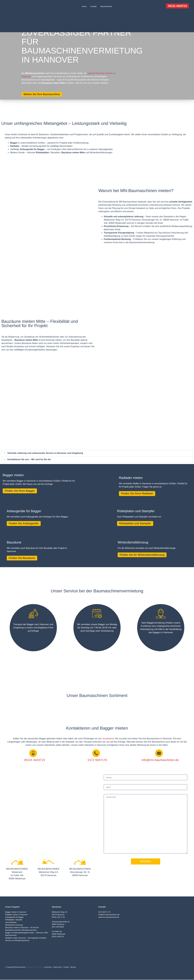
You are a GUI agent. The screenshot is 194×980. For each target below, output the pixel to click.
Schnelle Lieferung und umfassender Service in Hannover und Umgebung (45, 453)
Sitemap (73, 967)
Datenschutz (58, 967)
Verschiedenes (11, 923)
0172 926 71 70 (104, 912)
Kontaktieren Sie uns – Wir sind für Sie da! (29, 459)
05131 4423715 (58, 937)
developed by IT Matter (35, 967)
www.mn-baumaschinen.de (109, 917)
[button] (97, 453)
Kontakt (93, 6)
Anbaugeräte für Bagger (14, 917)
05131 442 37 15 (58, 917)
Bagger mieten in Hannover (16, 912)
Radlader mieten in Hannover (16, 915)
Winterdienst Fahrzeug (14, 925)
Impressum (48, 967)
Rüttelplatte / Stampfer (14, 920)
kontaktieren (109, 739)
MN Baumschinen (20, 967)
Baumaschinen (106, 6)
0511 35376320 (58, 927)
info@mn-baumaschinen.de (109, 915)
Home (84, 6)
